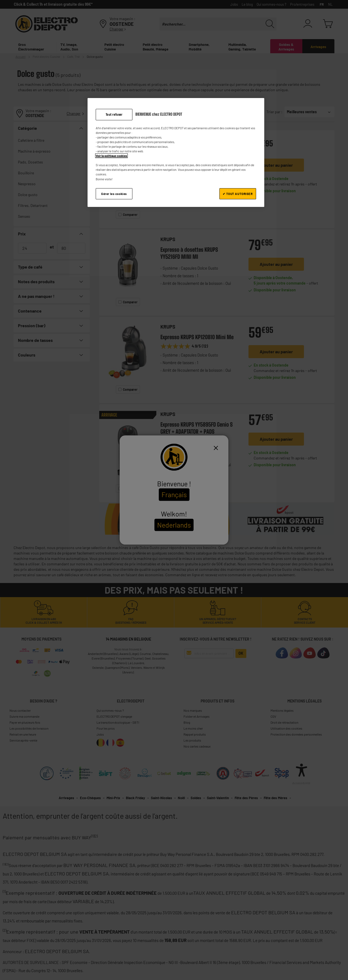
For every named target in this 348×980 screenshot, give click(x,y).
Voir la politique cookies (111, 156)
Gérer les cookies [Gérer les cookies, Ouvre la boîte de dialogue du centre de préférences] (114, 194)
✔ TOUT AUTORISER (238, 194)
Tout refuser (114, 114)
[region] (176, 153)
